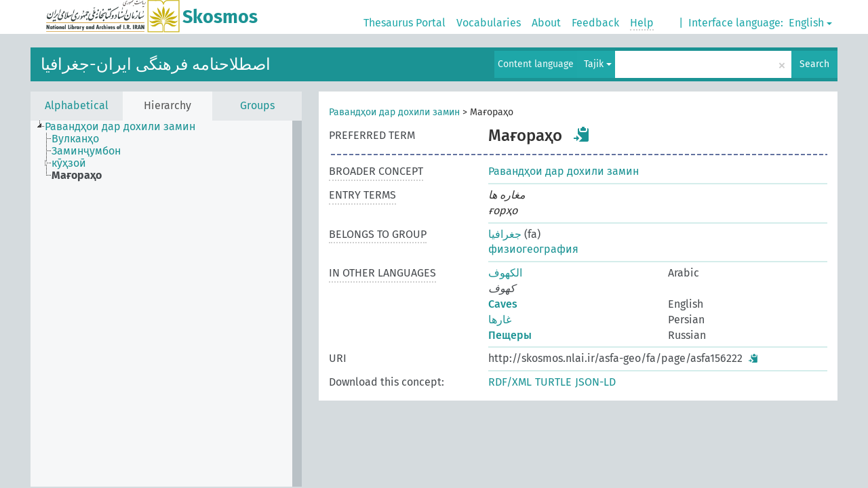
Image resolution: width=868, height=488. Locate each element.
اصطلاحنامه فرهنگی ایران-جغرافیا (156, 64)
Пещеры (510, 335)
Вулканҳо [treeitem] (75, 139)
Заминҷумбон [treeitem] (86, 151)
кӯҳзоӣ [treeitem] (69, 163)
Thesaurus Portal (405, 23)
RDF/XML (510, 382)
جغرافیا (505, 234)
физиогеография (533, 249)
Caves (503, 304)
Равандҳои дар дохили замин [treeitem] (120, 127)
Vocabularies (489, 23)
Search (814, 64)
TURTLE (553, 382)
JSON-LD (595, 382)
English (810, 23)
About (546, 23)
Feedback (595, 23)
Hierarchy (167, 105)
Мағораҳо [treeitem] (77, 176)
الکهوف (505, 273)
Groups (257, 105)
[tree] (166, 304)
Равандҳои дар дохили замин (394, 112)
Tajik (598, 64)
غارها (500, 320)
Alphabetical (77, 105)
